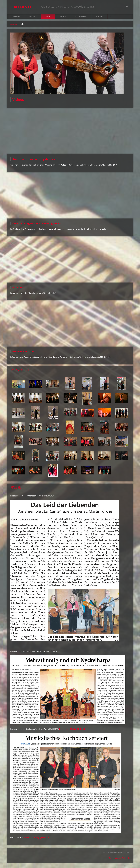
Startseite (16, 17)
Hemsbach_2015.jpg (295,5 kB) (37, 838)
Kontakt (100, 17)
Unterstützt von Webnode (119, 858)
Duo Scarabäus (81, 17)
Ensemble (33, 17)
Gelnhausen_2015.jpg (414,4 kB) (72, 729)
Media (48, 17)
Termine (62, 17)
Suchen (127, 6)
